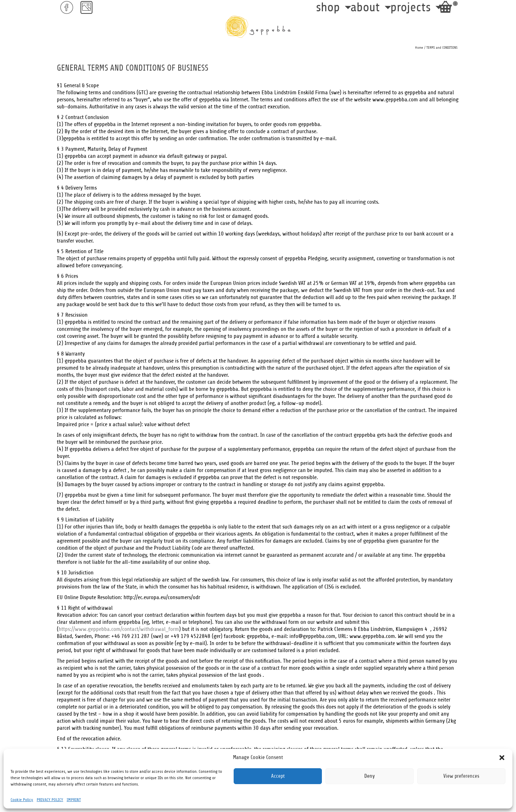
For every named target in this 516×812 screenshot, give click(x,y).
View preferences (461, 776)
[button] (502, 758)
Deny (370, 776)
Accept (278, 776)
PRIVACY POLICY (50, 800)
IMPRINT (74, 800)
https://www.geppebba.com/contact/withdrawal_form (119, 629)
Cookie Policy (22, 800)
